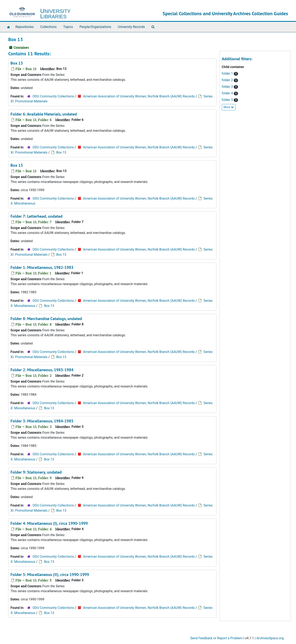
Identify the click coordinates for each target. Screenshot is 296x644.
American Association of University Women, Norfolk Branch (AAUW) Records (139, 96)
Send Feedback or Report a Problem (216, 638)
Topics (68, 27)
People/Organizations (95, 27)
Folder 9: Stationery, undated (36, 472)
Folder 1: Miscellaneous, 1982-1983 (42, 267)
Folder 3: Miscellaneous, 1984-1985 (42, 421)
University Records (131, 27)
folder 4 (228, 93)
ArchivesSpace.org (270, 638)
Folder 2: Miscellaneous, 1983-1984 (42, 370)
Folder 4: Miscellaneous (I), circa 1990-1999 (49, 523)
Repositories (25, 27)
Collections (49, 27)
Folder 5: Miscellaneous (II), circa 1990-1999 (50, 575)
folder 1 (228, 73)
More (229, 107)
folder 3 (228, 87)
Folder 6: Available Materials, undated (44, 114)
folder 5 (228, 100)
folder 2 (228, 80)
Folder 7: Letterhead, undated (36, 216)
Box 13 (17, 63)
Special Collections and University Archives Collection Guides (225, 13)
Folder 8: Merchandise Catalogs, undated (46, 319)
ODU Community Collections (53, 96)
